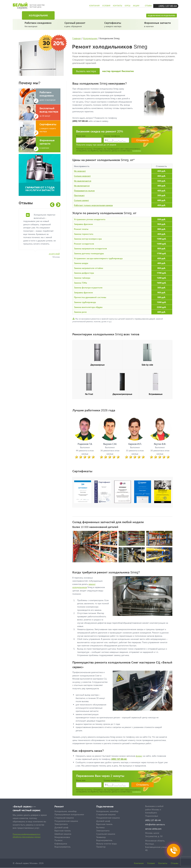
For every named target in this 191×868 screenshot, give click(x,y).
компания (94, 6)
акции (136, 6)
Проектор (101, 847)
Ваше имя (81, 136)
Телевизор (101, 837)
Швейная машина (63, 834)
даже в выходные (50, 96)
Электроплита (61, 824)
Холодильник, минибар (66, 811)
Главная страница (19, 15)
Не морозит (80, 171)
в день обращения (78, 24)
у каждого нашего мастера (50, 128)
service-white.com (153, 829)
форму (139, 756)
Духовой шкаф (61, 827)
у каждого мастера (118, 24)
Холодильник (38, 15)
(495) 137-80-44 (168, 6)
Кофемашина (61, 844)
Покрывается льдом (84, 191)
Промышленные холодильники (69, 814)
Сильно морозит (82, 176)
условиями (137, 151)
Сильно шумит (81, 200)
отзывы (148, 6)
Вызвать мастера (86, 71)
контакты (118, 6)
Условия (151, 863)
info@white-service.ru (155, 824)
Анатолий (54, 254)
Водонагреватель (63, 847)
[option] (42, 235)
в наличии (158, 24)
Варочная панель (63, 831)
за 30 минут (50, 112)
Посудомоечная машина (120, 15)
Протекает (79, 195)
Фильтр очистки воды (107, 844)
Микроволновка (62, 837)
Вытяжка (100, 827)
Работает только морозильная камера (93, 205)
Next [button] (58, 205)
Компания (139, 863)
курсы (128, 6)
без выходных (39, 24)
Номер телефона (112, 136)
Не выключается (83, 181)
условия (106, 6)
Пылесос (58, 840)
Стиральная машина (75, 15)
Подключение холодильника (162, 15)
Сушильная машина (106, 834)
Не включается (82, 186)
